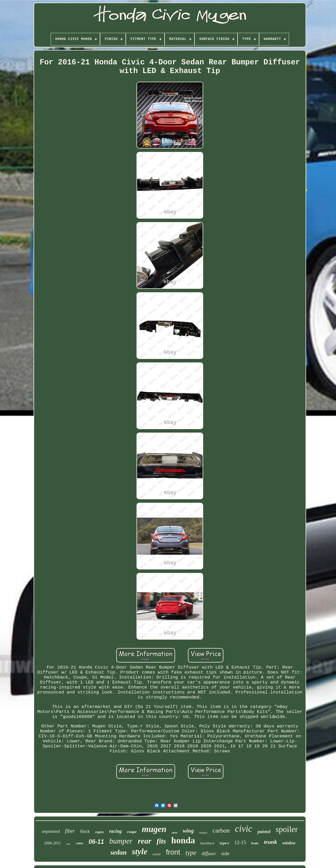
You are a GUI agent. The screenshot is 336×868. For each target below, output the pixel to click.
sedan (118, 852)
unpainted (51, 831)
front (173, 852)
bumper (121, 841)
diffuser (209, 854)
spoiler (287, 829)
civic (244, 829)
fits (161, 841)
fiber (70, 831)
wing (188, 831)
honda (183, 840)
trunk (270, 842)
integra (203, 833)
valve (80, 843)
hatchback (207, 843)
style (140, 851)
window (289, 843)
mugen (154, 829)
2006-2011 (52, 843)
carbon (221, 830)
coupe (132, 832)
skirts (175, 833)
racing (115, 831)
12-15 (240, 842)
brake (255, 843)
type (191, 853)
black (85, 831)
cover (157, 854)
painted (264, 832)
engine (99, 832)
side (225, 853)
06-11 (96, 842)
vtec (69, 844)
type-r (224, 843)
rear (145, 841)
